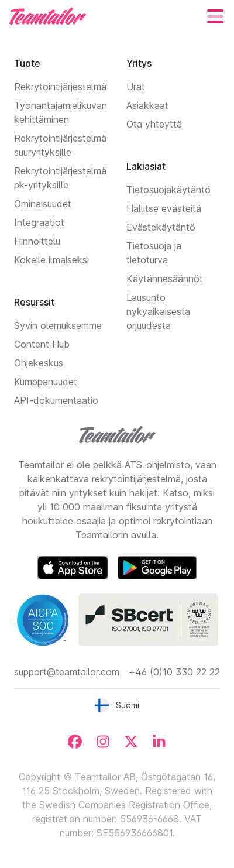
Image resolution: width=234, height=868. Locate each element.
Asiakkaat (147, 105)
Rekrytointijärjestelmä (60, 87)
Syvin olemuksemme (58, 325)
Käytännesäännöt (165, 279)
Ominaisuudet (43, 204)
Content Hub (42, 344)
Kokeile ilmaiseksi (51, 260)
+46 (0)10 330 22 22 (174, 672)
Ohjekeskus (39, 363)
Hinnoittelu (37, 241)
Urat (136, 87)
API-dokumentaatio (56, 400)
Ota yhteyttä (154, 124)
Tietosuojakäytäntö (168, 190)
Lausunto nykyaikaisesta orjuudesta (158, 311)
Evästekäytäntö (161, 227)
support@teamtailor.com (67, 672)
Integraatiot (39, 222)
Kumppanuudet (46, 382)
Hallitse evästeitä (164, 208)
